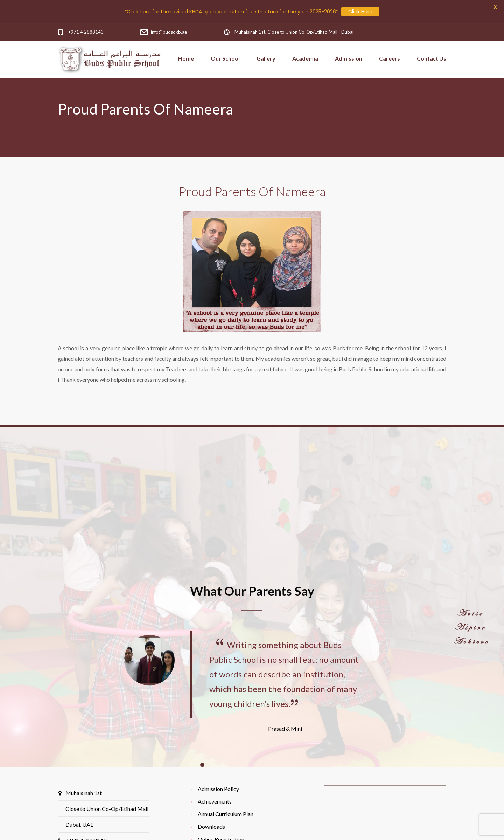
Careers (390, 58)
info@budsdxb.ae (169, 32)
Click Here (360, 12)
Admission (349, 58)
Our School (225, 58)
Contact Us (432, 58)
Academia (305, 58)
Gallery (266, 58)
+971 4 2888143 (86, 32)
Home (186, 58)
